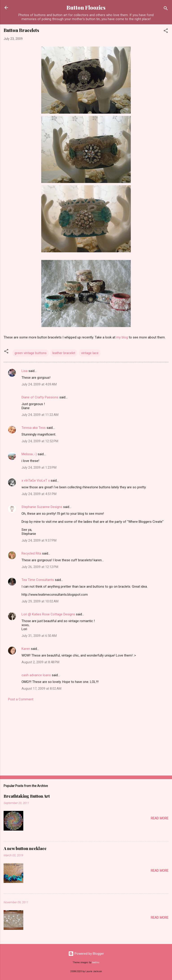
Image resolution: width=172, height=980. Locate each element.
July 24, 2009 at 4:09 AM (39, 384)
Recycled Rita (31, 553)
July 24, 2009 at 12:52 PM (40, 441)
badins (96, 962)
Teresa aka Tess (34, 428)
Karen (26, 649)
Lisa (25, 371)
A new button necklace (25, 848)
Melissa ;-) (29, 454)
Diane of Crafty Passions (40, 397)
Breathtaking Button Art (27, 796)
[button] (166, 31)
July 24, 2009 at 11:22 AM (40, 415)
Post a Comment (21, 699)
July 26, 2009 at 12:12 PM (40, 567)
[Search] (166, 9)
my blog (122, 337)
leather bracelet (64, 353)
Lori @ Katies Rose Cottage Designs (48, 614)
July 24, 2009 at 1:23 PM (39, 468)
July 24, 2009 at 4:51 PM (39, 494)
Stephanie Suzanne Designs (42, 507)
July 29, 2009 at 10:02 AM (40, 601)
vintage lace (90, 353)
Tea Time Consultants (38, 580)
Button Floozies (86, 7)
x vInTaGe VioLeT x (36, 480)
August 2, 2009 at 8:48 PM (40, 662)
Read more (160, 818)
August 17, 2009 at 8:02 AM (41, 689)
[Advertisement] (86, 737)
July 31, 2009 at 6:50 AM (39, 636)
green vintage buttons (31, 353)
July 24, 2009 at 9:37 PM (39, 540)
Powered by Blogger (86, 954)
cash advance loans (36, 675)
